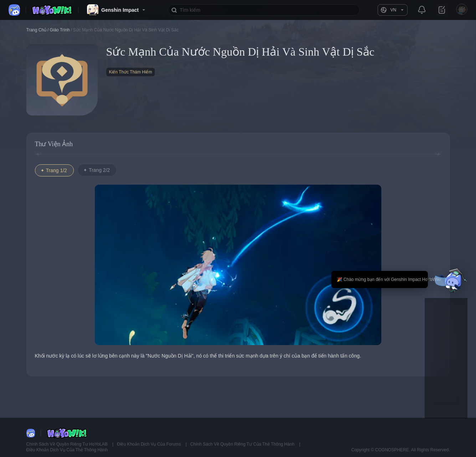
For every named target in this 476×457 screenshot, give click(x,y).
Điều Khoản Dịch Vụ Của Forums (149, 444)
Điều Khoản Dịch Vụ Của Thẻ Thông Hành (67, 450)
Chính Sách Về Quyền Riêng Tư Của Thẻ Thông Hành (243, 444)
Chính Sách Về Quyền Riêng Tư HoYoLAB (68, 444)
